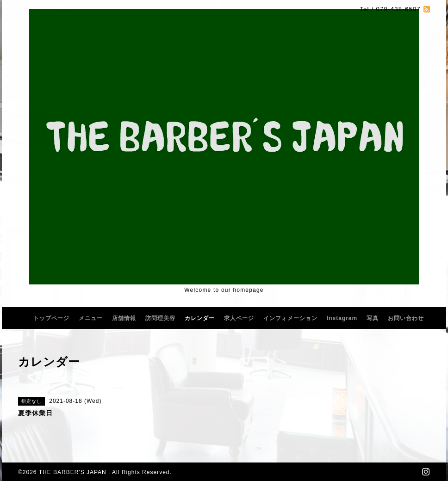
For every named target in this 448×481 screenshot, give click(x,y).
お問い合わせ (406, 318)
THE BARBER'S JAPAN (74, 472)
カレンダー (200, 318)
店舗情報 (124, 318)
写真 (373, 318)
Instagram (342, 318)
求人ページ (239, 318)
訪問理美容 (160, 318)
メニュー (91, 318)
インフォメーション (290, 318)
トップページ (51, 318)
